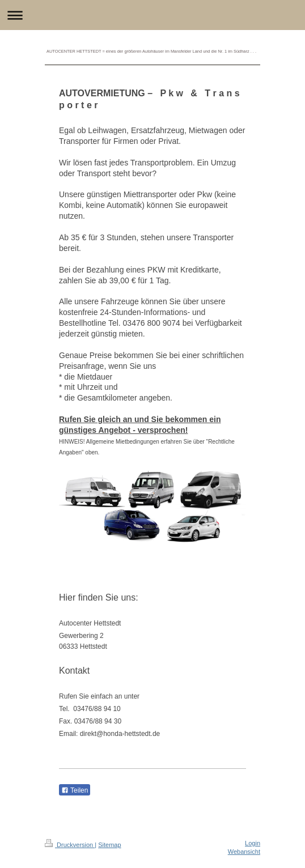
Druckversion (70, 845)
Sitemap (109, 845)
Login (253, 843)
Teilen (75, 790)
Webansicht (244, 852)
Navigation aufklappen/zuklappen (152, 15)
